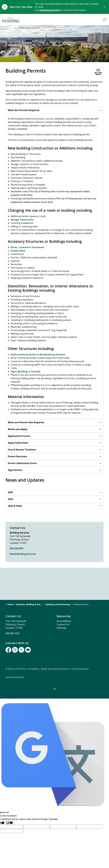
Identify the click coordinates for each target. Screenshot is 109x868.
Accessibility (64, 621)
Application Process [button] (19, 436)
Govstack (19, 677)
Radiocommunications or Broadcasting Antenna (38, 354)
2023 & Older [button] (15, 506)
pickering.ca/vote (50, 10)
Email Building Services (23, 554)
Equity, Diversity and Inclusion (55, 669)
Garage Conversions (22, 220)
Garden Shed (18, 251)
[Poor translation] (10, 823)
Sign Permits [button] (15, 470)
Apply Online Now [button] (18, 443)
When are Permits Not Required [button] (26, 422)
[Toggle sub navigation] (98, 72)
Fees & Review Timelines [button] (22, 450)
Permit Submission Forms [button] (22, 463)
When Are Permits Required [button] (23, 110)
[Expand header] (105, 20)
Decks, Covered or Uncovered (27, 247)
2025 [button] (10, 492)
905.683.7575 (12, 633)
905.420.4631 (17, 548)
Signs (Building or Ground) (25, 371)
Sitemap (61, 628)
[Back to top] (54, 689)
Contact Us (63, 624)
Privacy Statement (80, 669)
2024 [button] (10, 499)
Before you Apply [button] (18, 429)
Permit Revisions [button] (17, 456)
